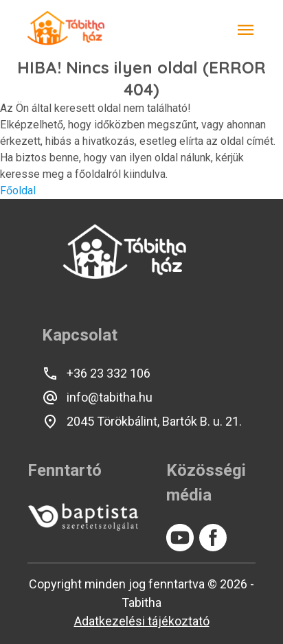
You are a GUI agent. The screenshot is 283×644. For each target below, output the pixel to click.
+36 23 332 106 (96, 373)
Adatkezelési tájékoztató (142, 621)
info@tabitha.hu (97, 398)
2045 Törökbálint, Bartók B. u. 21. (142, 422)
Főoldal (18, 191)
